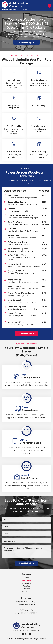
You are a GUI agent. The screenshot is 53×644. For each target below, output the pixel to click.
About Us (27, 586)
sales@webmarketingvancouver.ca (27, 613)
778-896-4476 (27, 610)
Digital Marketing (27, 583)
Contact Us (26, 591)
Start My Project (27, 42)
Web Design (27, 580)
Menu (50, 6)
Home (27, 578)
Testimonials (26, 589)
